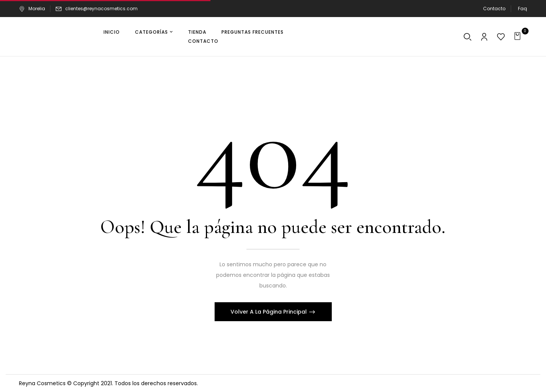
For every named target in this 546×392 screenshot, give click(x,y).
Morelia (32, 9)
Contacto (494, 9)
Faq (522, 9)
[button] (519, 37)
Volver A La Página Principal (269, 312)
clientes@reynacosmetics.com (101, 9)
